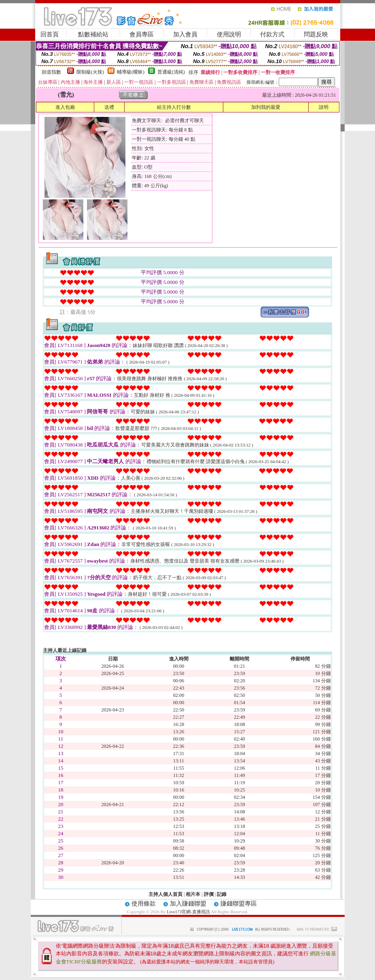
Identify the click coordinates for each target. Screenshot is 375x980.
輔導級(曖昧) (131, 72)
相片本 (193, 894)
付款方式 (272, 34)
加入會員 (185, 34)
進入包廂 (65, 107)
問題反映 (316, 34)
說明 (324, 107)
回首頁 (50, 34)
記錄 (222, 894)
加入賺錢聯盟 (188, 904)
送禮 (109, 107)
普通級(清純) (171, 72)
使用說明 (229, 34)
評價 (209, 894)
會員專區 (142, 34)
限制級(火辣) (90, 72)
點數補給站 (93, 34)
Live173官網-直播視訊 (188, 912)
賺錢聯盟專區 (239, 904)
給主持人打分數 (174, 107)
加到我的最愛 (266, 107)
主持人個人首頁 (165, 894)
